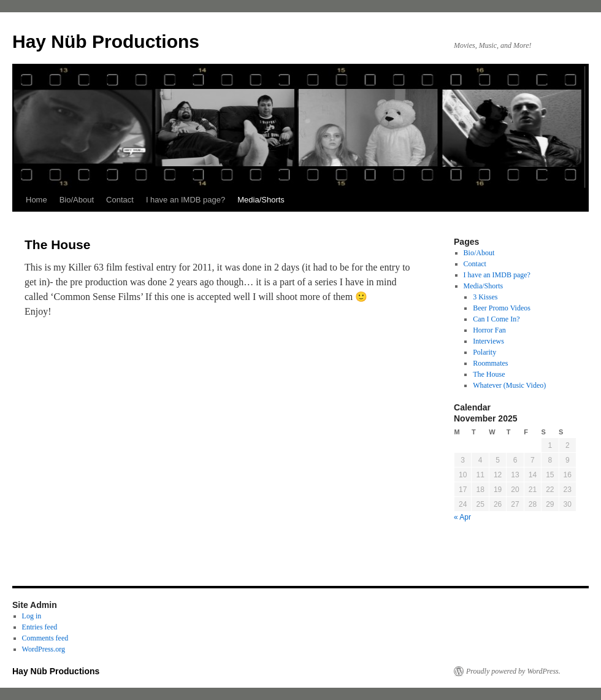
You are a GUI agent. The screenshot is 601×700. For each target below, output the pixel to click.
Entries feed (40, 627)
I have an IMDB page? (186, 200)
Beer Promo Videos (502, 308)
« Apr (462, 517)
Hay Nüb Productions (106, 41)
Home (36, 200)
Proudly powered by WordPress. (513, 671)
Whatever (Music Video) (509, 385)
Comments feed (45, 638)
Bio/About (77, 200)
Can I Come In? (496, 319)
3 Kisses (485, 297)
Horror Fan (489, 330)
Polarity (484, 352)
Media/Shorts (261, 200)
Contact (120, 200)
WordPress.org (44, 649)
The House (489, 374)
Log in (32, 616)
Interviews (488, 341)
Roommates (490, 363)
